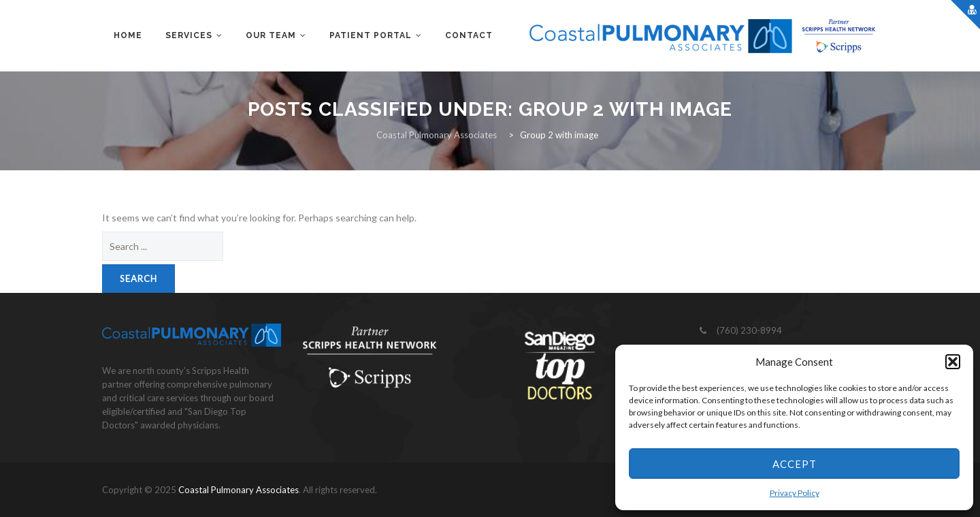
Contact (469, 35)
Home (128, 35)
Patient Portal (371, 35)
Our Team (271, 35)
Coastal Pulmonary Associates (239, 490)
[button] (953, 362)
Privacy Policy (795, 493)
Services (189, 35)
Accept (795, 464)
